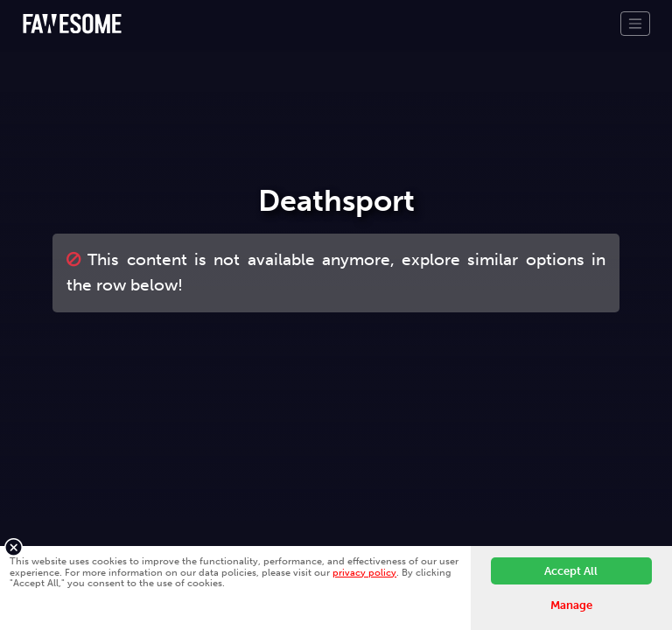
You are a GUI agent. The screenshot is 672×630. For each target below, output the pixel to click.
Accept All (571, 571)
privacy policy (364, 572)
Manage (571, 605)
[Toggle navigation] (635, 24)
